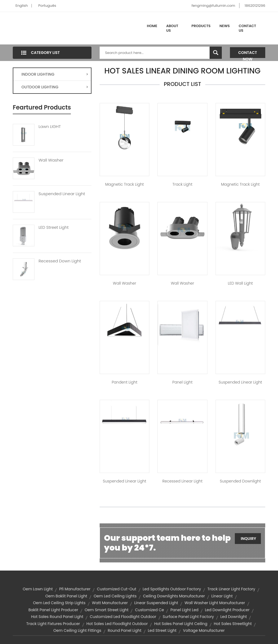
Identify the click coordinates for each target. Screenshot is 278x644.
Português (47, 6)
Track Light (182, 184)
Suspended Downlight (240, 481)
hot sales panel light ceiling (181, 624)
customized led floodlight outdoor (123, 617)
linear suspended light (156, 603)
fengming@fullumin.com (213, 6)
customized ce (149, 610)
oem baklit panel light (66, 596)
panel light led (184, 610)
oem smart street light (107, 610)
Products (201, 26)
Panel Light (182, 382)
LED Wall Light (240, 283)
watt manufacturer (110, 603)
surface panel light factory (188, 617)
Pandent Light (124, 382)
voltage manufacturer (204, 630)
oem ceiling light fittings (77, 630)
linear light (222, 596)
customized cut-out (117, 589)
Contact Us (247, 28)
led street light (162, 630)
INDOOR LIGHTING (55, 74)
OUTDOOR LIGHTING (55, 87)
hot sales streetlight (233, 624)
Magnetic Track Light (125, 184)
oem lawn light (38, 589)
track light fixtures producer (53, 624)
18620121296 (255, 6)
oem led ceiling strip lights (59, 603)
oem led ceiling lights (115, 596)
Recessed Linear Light (182, 481)
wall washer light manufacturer (215, 603)
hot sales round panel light (57, 617)
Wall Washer (51, 160)
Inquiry (249, 539)
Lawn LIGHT (50, 127)
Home (152, 26)
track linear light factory (231, 589)
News (225, 26)
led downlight (234, 617)
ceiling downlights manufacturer (174, 596)
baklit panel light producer (53, 610)
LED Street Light (54, 227)
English (22, 6)
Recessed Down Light (60, 261)
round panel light (125, 630)
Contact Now (248, 54)
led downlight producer (227, 610)
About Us (172, 28)
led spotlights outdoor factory (172, 589)
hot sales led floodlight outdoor (117, 624)
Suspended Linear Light (62, 194)
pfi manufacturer (75, 589)
